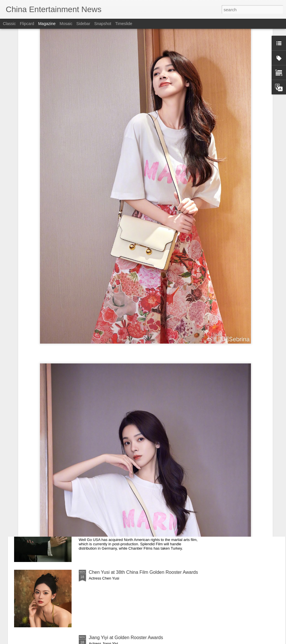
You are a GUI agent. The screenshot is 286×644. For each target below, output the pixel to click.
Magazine (47, 24)
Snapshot (103, 24)
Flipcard (27, 24)
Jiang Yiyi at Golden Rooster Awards (126, 638)
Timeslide (124, 24)
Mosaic (66, 24)
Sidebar (83, 24)
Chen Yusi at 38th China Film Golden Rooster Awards (143, 572)
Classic (9, 24)
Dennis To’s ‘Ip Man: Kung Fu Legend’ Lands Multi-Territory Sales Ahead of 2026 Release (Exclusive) (141, 509)
